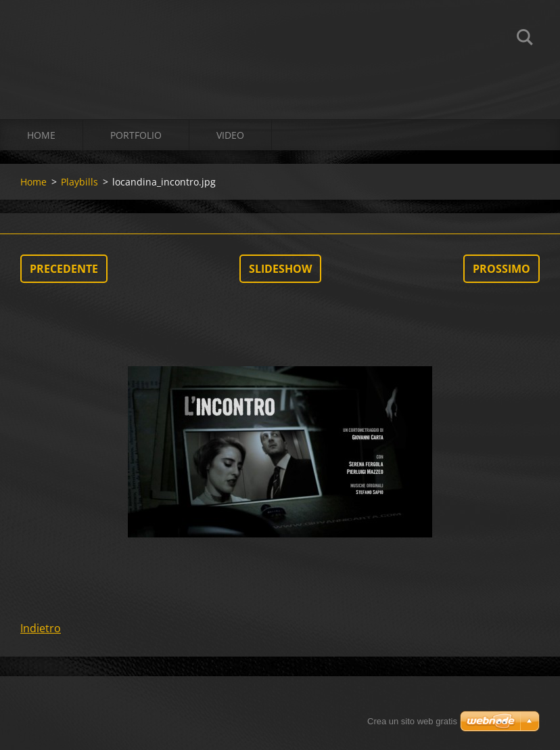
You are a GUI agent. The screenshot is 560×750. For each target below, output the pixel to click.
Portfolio (136, 135)
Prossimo (501, 269)
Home (41, 135)
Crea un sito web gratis (412, 721)
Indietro (41, 628)
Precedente (64, 269)
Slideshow (280, 269)
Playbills (79, 182)
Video (230, 135)
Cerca (525, 39)
